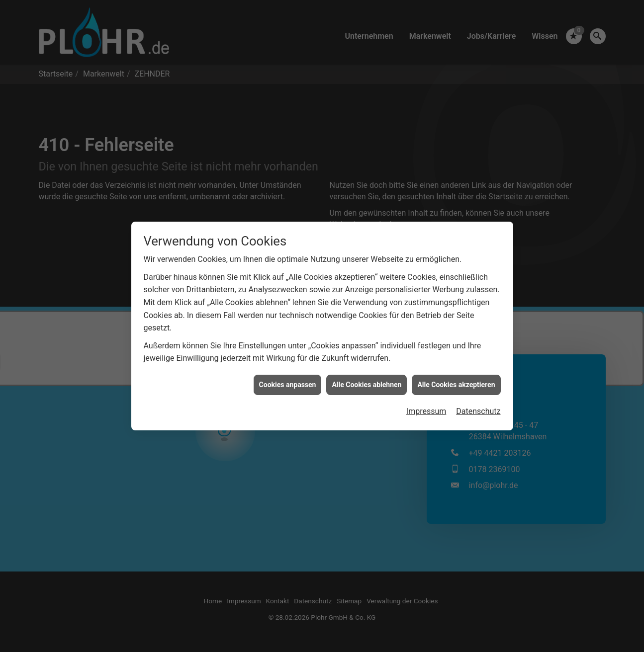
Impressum (426, 406)
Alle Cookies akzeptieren (456, 379)
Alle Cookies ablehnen (367, 379)
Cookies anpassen (288, 379)
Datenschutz (478, 406)
